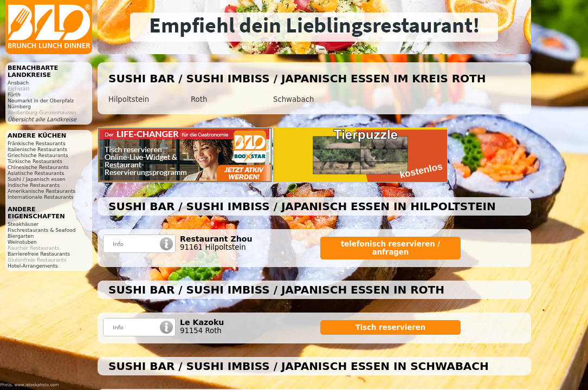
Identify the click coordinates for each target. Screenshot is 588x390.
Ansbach (18, 83)
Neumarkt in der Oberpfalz (41, 100)
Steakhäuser (23, 224)
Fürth (14, 95)
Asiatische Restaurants (36, 173)
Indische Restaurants (34, 185)
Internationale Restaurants (41, 197)
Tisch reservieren (391, 327)
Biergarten (21, 236)
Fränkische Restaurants (37, 143)
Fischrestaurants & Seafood (42, 230)
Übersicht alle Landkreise (42, 119)
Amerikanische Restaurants (41, 191)
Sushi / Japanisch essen (37, 179)
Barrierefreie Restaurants (39, 254)
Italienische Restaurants (37, 149)
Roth (199, 99)
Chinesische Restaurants (38, 167)
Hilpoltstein (129, 99)
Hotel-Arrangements (33, 266)
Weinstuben (22, 242)
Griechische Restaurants (38, 155)
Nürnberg (19, 106)
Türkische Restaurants (35, 161)
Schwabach (293, 99)
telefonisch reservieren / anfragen (390, 248)
